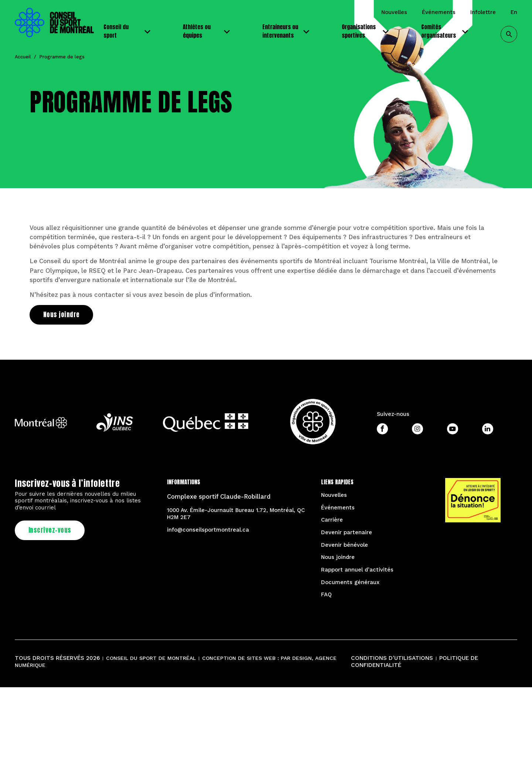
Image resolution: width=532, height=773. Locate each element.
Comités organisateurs (446, 31)
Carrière (332, 520)
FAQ (326, 594)
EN (514, 12)
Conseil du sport (128, 31)
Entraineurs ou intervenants (287, 31)
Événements (439, 12)
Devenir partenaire (347, 532)
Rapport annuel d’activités (357, 570)
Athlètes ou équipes (208, 31)
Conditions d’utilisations (392, 658)
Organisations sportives (367, 31)
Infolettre (483, 12)
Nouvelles (394, 12)
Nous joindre (338, 557)
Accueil (23, 57)
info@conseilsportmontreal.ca (208, 530)
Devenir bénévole (345, 545)
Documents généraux (350, 582)
